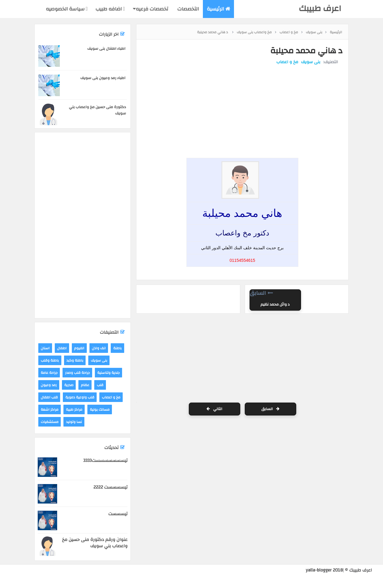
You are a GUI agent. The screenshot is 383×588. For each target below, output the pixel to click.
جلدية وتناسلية (108, 373)
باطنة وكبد (75, 360)
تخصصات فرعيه (151, 9)
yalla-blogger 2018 (324, 570)
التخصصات (187, 9)
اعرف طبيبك (320, 9)
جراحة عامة (49, 373)
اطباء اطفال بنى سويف (107, 49)
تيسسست (118, 514)
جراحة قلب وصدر (77, 373)
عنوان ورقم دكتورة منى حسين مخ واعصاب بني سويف (95, 543)
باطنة (117, 348)
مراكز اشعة (50, 409)
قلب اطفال (49, 397)
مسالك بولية (100, 409)
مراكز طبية (74, 409)
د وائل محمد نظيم (275, 305)
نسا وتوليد (74, 422)
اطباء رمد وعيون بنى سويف (103, 78)
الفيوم (79, 348)
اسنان (45, 348)
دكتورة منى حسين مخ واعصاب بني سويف (97, 110)
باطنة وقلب (50, 360)
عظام (85, 385)
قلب (100, 385)
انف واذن (99, 348)
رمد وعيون (49, 385)
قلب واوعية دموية (80, 397)
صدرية (69, 385)
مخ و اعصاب (287, 62)
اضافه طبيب (110, 9)
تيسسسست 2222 (110, 487)
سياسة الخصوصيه (67, 9)
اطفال (62, 348)
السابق (270, 409)
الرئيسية (218, 9)
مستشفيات (50, 422)
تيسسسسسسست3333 (105, 461)
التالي (214, 409)
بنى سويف (310, 62)
